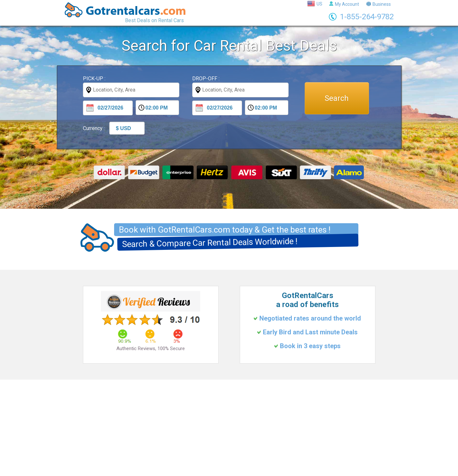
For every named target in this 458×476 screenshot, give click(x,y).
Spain (227, 455)
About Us (240, 437)
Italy (211, 455)
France (193, 455)
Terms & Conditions (205, 437)
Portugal (248, 455)
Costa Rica (295, 455)
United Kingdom (164, 455)
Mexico (270, 455)
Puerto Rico (323, 455)
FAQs (261, 437)
